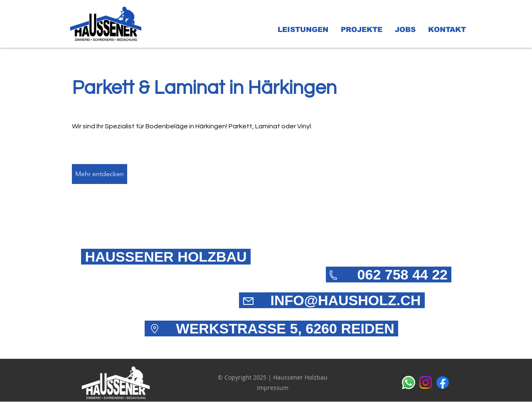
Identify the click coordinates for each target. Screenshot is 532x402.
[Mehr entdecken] (100, 174)
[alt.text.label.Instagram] (426, 382)
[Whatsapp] (409, 382)
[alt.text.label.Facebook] (443, 382)
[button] (303, 30)
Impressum (273, 388)
